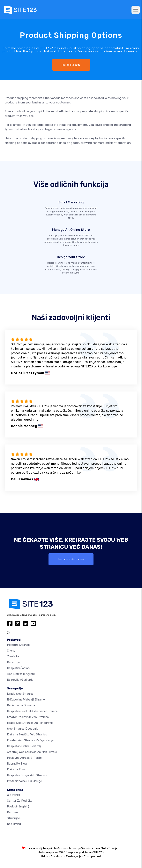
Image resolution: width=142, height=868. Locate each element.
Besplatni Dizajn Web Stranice (27, 775)
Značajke (13, 656)
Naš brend (14, 824)
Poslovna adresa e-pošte (24, 758)
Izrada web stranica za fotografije (30, 723)
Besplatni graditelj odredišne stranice (32, 711)
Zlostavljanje (74, 856)
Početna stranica (19, 645)
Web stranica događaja (23, 729)
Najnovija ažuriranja (20, 680)
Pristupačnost (93, 856)
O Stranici (13, 795)
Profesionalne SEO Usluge (24, 781)
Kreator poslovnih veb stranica (28, 717)
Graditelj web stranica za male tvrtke (32, 752)
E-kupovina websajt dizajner (26, 700)
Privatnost (57, 856)
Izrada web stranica (20, 694)
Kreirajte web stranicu (71, 559)
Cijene (11, 651)
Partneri (12, 812)
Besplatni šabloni (19, 668)
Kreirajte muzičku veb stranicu (27, 734)
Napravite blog (17, 764)
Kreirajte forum (17, 769)
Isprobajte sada (71, 65)
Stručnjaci (14, 818)
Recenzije (13, 662)
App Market (21, 674)
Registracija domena (21, 705)
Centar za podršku (20, 801)
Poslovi (18, 806)
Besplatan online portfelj (24, 746)
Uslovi (45, 856)
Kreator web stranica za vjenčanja (30, 740)
